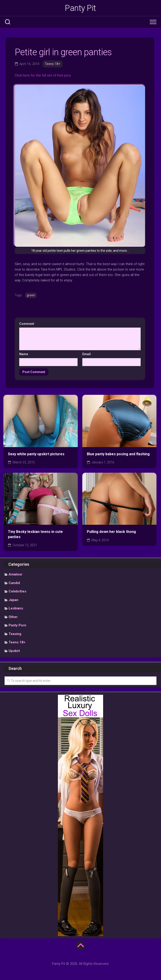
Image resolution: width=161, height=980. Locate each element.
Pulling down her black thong (111, 532)
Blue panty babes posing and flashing (118, 454)
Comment (28, 324)
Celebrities (17, 591)
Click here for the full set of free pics (43, 75)
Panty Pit (80, 8)
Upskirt (14, 651)
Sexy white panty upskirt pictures (36, 454)
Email (86, 354)
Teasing (15, 634)
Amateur (15, 574)
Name (24, 354)
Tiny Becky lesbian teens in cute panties (35, 534)
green (31, 295)
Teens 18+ (53, 64)
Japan (13, 600)
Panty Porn (17, 625)
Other (13, 617)
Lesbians (16, 608)
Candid (14, 583)
